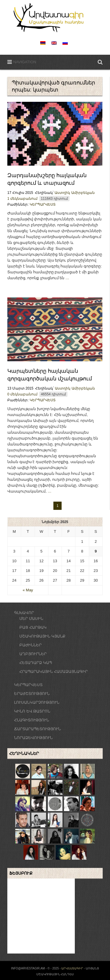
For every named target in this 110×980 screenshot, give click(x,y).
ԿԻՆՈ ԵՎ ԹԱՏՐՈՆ (32, 711)
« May (28, 590)
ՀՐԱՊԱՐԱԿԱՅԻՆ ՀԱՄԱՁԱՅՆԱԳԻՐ (54, 672)
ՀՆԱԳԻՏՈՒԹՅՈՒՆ (32, 720)
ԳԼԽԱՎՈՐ (24, 613)
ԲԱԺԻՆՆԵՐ (31, 645)
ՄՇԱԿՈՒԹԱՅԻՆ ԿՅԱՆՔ (42, 636)
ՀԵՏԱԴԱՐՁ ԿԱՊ (36, 663)
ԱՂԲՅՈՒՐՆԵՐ (33, 654)
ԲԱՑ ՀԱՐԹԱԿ (33, 627)
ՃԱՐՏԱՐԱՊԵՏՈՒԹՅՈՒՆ (37, 729)
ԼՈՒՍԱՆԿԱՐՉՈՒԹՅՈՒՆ (37, 702)
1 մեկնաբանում (22, 199)
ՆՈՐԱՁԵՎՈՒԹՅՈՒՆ (33, 738)
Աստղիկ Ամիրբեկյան (75, 193)
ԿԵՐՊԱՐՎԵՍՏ (43, 204)
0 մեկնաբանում (22, 394)
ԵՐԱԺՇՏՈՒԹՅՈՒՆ (32, 694)
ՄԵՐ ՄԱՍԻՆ (31, 619)
